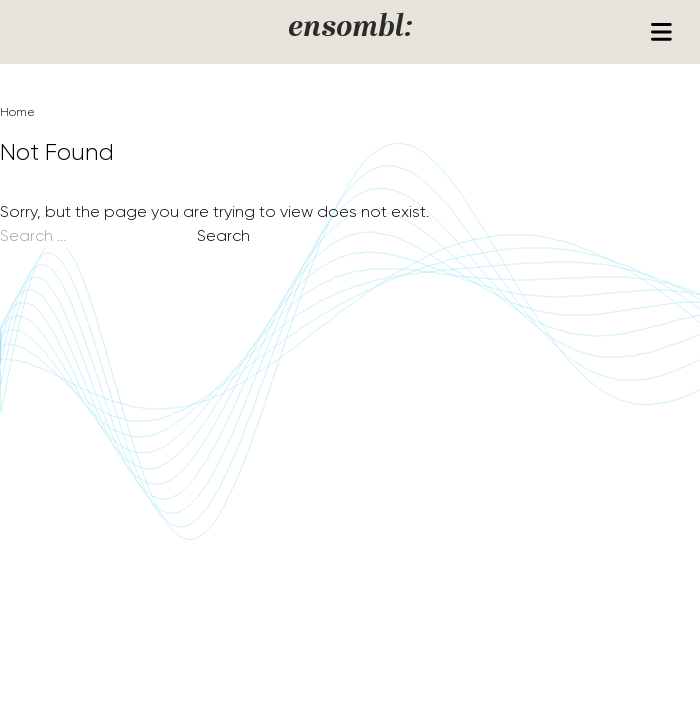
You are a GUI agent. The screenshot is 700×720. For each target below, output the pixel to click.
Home (17, 112)
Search (223, 235)
